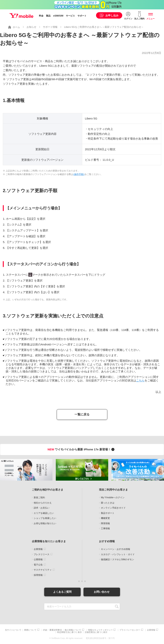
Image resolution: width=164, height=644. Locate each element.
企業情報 (38, 549)
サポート (82, 16)
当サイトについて (13, 630)
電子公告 (38, 565)
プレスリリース (42, 554)
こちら (140, 380)
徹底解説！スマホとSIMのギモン (117, 559)
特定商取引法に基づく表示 (69, 632)
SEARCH (117, 607)
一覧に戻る (82, 414)
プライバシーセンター (130, 630)
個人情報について (73, 630)
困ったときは (108, 503)
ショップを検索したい (45, 518)
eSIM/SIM (58, 16)
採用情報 (38, 575)
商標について (30, 630)
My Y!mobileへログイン (113, 498)
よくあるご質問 (62, 592)
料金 (41, 16)
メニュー (151, 19)
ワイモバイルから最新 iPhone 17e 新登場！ (82, 449)
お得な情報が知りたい (45, 523)
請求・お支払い (42, 508)
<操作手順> (79, 174)
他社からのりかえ (43, 503)
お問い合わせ (102, 592)
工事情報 (105, 528)
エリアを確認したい (44, 513)
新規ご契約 (39, 498)
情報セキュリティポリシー (100, 630)
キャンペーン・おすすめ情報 (116, 549)
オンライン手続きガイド (113, 508)
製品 (48, 16)
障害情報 (105, 523)
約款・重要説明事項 (53, 630)
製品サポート (108, 513)
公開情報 (38, 559)
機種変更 (105, 518)
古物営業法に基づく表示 (96, 632)
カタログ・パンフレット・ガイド (118, 554)
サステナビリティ (43, 570)
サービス (70, 16)
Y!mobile (21, 16)
